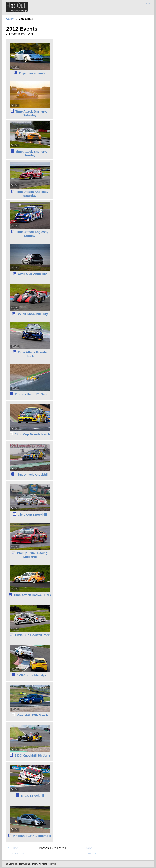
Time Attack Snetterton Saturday (32, 113)
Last (91, 853)
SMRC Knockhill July (32, 314)
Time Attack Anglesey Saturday (32, 194)
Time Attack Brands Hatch (32, 354)
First (12, 848)
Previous (16, 853)
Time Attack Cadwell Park (32, 595)
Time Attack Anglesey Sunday (32, 234)
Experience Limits (32, 73)
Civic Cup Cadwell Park (32, 635)
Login (147, 3)
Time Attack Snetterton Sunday (32, 153)
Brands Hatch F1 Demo (32, 394)
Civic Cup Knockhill (32, 515)
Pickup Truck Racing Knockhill (32, 555)
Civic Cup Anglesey (32, 274)
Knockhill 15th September (32, 836)
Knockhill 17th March (32, 715)
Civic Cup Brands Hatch (32, 434)
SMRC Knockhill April (32, 675)
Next (91, 848)
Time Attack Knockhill (32, 474)
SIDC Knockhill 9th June (32, 755)
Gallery (10, 19)
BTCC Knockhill (32, 796)
